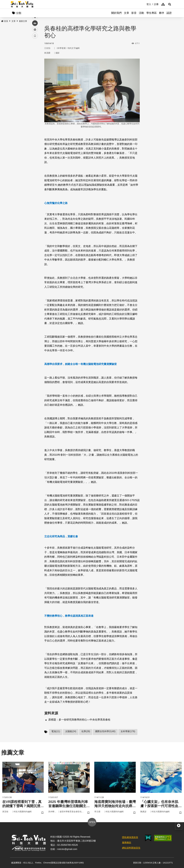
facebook (35, 55)
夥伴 (162, 13)
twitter (35, 61)
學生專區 (152, 13)
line (34, 68)
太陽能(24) (71, 731)
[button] (170, 4)
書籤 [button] (35, 86)
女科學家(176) (128, 731)
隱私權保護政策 (130, 837)
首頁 (5, 21)
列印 (35, 80)
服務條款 (127, 843)
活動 (141, 13)
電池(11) (56, 731)
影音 (134, 13)
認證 (169, 13)
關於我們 (116, 13)
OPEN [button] (92, 822)
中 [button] (35, 74)
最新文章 (23, 21)
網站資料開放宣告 (131, 848)
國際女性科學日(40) (105, 731)
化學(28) (86, 731)
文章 (126, 13)
